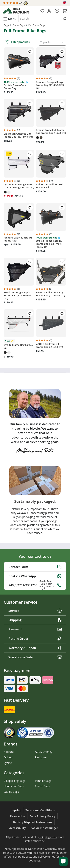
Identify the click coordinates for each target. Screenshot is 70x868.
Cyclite (8, 763)
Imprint (16, 810)
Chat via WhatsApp (35, 576)
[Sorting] (52, 42)
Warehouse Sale (35, 657)
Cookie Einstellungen (44, 828)
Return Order (35, 638)
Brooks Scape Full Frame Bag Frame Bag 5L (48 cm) (51, 131)
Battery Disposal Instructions (33, 822)
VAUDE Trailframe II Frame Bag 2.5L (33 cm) (49, 345)
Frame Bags (42, 786)
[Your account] (49, 11)
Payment (35, 629)
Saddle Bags (11, 792)
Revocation (18, 816)
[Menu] (10, 19)
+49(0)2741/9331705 (35, 585)
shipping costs (48, 837)
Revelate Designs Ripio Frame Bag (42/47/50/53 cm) (18, 295)
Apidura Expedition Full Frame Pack (50, 186)
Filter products (18, 42)
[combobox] (39, 19)
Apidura (9, 752)
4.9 (15, 3)
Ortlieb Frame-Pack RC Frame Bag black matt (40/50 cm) (49, 244)
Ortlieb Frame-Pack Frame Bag (15, 87)
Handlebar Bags (14, 786)
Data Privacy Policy (42, 816)
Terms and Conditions (40, 810)
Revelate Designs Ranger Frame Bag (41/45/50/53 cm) (50, 85)
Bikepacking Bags (15, 781)
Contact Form (35, 567)
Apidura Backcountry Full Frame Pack (18, 239)
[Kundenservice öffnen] (63, 861)
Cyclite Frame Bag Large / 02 (18, 346)
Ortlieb (8, 757)
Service (35, 611)
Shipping (35, 620)
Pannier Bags (43, 781)
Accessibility (18, 828)
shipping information (50, 853)
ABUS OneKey (44, 752)
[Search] (64, 19)
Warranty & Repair (35, 648)
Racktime (41, 757)
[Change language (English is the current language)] (65, 3)
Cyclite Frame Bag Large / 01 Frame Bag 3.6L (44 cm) (19, 186)
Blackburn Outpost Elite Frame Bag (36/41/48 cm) (18, 135)
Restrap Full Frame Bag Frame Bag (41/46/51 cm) (50, 294)
